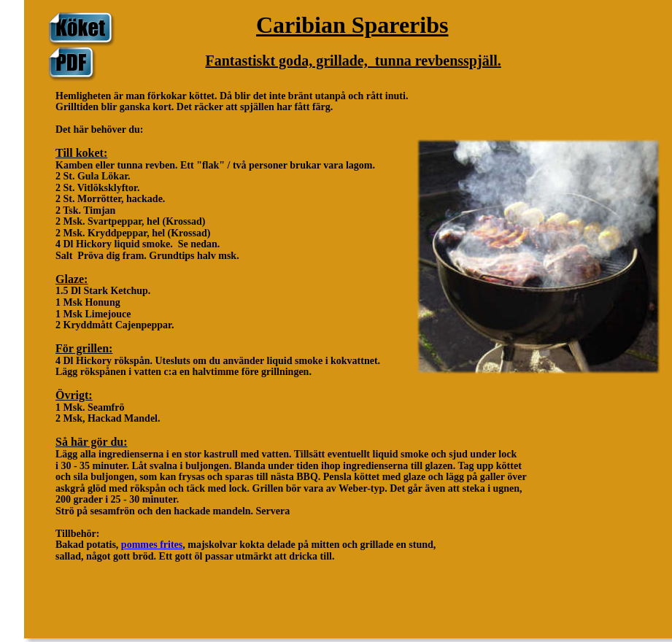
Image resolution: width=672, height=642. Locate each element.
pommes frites (152, 545)
